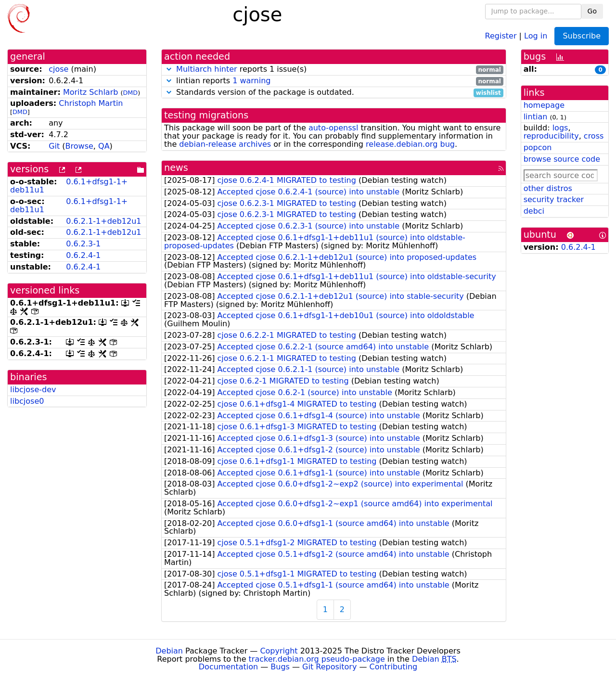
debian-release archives (225, 144)
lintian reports (334, 81)
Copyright (279, 651)
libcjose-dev (33, 390)
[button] (169, 69)
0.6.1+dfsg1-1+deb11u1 (69, 186)
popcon (538, 147)
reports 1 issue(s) (334, 70)
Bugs (280, 667)
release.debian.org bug (410, 144)
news (176, 168)
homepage (544, 105)
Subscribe (582, 36)
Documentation (228, 667)
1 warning (251, 81)
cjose (58, 69)
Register (501, 35)
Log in (536, 35)
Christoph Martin (91, 103)
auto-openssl (333, 128)
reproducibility (551, 136)
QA (104, 146)
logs (560, 128)
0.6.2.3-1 (83, 244)
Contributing (394, 667)
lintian (536, 117)
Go (592, 11)
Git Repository (329, 667)
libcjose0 (27, 401)
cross (594, 136)
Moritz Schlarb (90, 92)
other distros (548, 188)
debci (534, 211)
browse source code (562, 159)
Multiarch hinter (207, 69)
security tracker (554, 199)
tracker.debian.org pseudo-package (317, 659)
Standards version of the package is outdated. (334, 93)
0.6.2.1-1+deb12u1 (103, 221)
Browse (79, 146)
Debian (169, 651)
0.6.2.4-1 (83, 255)
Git (54, 146)
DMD (130, 93)
